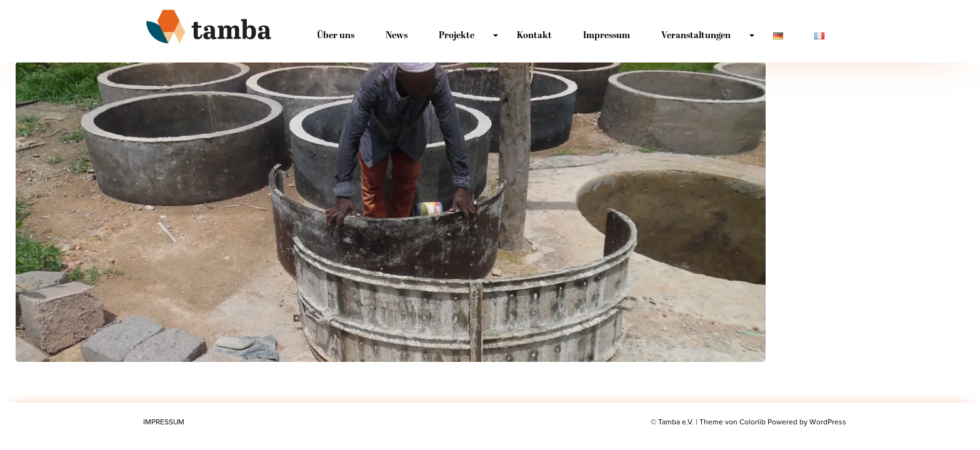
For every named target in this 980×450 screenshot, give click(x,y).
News (397, 36)
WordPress (828, 422)
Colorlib (752, 422)
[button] (391, 212)
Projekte (457, 36)
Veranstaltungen (696, 36)
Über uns (336, 36)
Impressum (607, 36)
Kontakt (534, 36)
